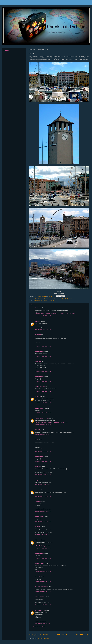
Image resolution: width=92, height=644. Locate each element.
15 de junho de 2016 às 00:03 (43, 424)
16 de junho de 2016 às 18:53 (43, 535)
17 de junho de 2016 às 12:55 (43, 558)
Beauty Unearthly (40, 387)
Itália (55, 299)
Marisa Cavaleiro (40, 563)
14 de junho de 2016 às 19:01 (43, 371)
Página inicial (62, 635)
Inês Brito (38, 577)
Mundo (66, 299)
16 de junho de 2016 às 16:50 (43, 511)
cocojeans (38, 490)
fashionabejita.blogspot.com (42, 546)
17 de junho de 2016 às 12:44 (43, 548)
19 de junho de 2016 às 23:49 (43, 605)
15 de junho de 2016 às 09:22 (43, 461)
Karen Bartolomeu (40, 597)
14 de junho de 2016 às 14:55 (43, 316)
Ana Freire (38, 361)
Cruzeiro (46, 299)
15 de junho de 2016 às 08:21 (43, 451)
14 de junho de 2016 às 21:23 (43, 413)
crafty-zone (38, 467)
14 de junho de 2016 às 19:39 (43, 381)
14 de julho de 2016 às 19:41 (43, 623)
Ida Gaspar (38, 396)
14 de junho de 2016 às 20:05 (43, 391)
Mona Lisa (38, 335)
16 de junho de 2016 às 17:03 (43, 521)
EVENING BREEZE (40, 314)
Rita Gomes (38, 308)
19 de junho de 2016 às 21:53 (43, 591)
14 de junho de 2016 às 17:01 (43, 329)
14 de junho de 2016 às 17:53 (43, 346)
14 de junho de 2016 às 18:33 (43, 356)
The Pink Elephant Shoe (42, 418)
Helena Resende (39, 351)
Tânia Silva (38, 502)
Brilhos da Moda (39, 449)
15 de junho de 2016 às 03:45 (43, 434)
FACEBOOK (55, 422)
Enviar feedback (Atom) (42, 638)
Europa (51, 299)
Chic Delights (39, 430)
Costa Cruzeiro (39, 299)
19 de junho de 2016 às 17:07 (43, 581)
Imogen (37, 480)
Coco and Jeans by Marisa (42, 494)
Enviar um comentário (39, 627)
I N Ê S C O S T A (40, 610)
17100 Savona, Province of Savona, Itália (44, 301)
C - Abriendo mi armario (42, 587)
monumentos (60, 299)
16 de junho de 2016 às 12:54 (43, 496)
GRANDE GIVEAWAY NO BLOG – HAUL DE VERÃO (61, 314)
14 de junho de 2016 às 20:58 (43, 403)
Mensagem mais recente (38, 635)
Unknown (38, 321)
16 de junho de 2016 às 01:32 (43, 485)
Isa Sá (37, 440)
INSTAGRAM (63, 422)
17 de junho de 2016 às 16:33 (43, 571)
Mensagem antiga (82, 635)
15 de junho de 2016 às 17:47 (43, 475)
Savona (71, 299)
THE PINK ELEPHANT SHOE (43, 422)
